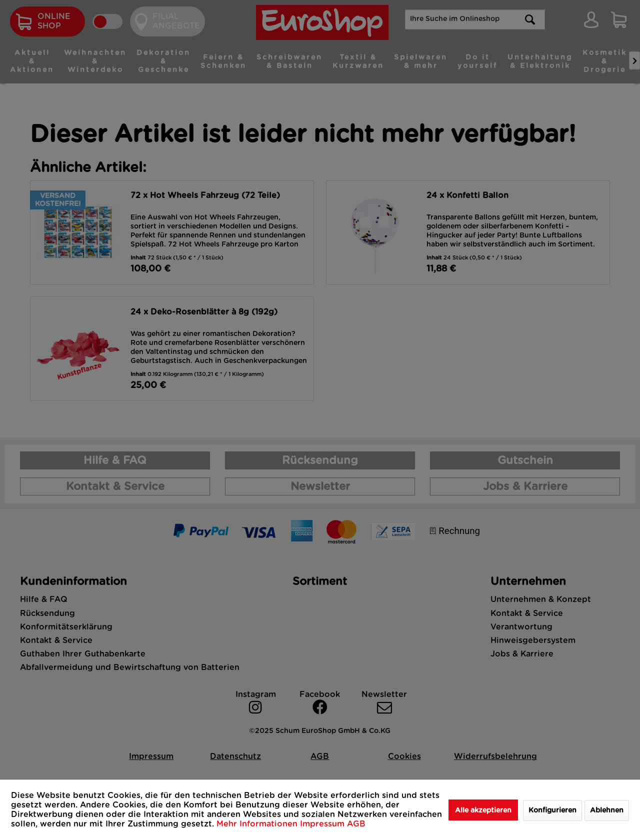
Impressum (323, 824)
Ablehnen (607, 810)
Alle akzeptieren (483, 810)
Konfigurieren (552, 810)
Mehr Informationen (258, 824)
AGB (356, 824)
